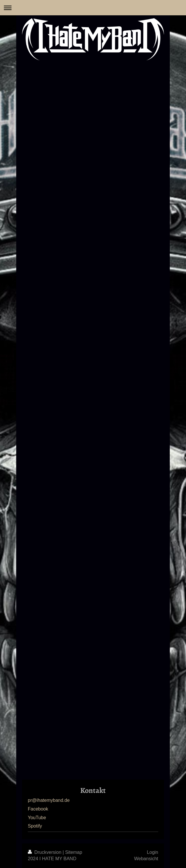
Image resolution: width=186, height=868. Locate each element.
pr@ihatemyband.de (49, 800)
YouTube (37, 818)
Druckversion (45, 852)
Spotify (35, 826)
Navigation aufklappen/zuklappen (93, 8)
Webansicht (146, 859)
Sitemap (74, 852)
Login (153, 852)
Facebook (38, 809)
